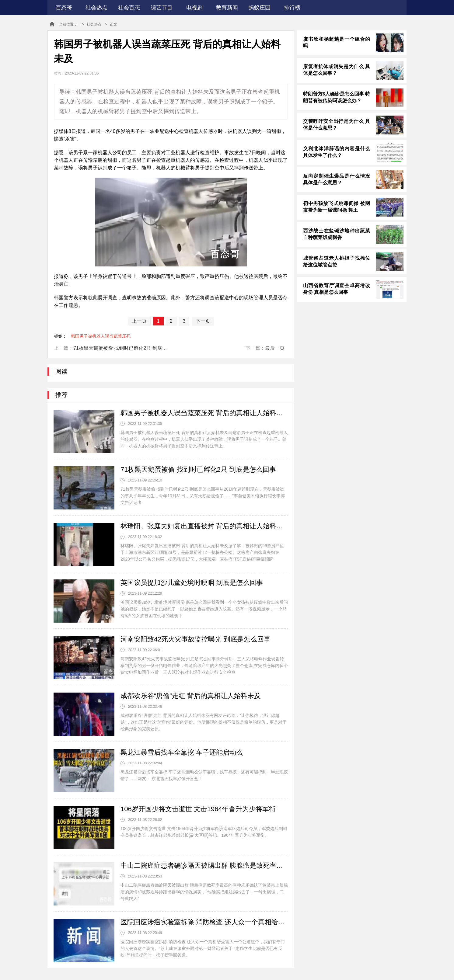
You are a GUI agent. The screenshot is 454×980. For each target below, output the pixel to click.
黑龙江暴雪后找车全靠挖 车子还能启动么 (182, 752)
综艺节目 (162, 8)
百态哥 (64, 8)
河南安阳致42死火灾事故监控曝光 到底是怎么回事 (196, 639)
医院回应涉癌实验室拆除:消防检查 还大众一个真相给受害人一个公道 (204, 922)
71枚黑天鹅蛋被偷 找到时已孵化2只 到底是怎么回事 (130, 348)
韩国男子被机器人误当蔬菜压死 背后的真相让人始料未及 (204, 413)
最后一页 (275, 348)
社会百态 (129, 8)
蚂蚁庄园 (260, 8)
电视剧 (194, 8)
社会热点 (96, 8)
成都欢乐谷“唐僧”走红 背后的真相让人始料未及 (191, 696)
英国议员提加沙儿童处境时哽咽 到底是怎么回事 (192, 583)
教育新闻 (227, 8)
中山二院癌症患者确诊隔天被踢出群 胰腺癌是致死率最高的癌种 (204, 865)
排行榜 (292, 8)
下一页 (203, 321)
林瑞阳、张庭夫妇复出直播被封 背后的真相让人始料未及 (204, 526)
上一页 (139, 321)
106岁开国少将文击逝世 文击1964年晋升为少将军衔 (198, 809)
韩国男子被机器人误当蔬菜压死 (101, 336)
